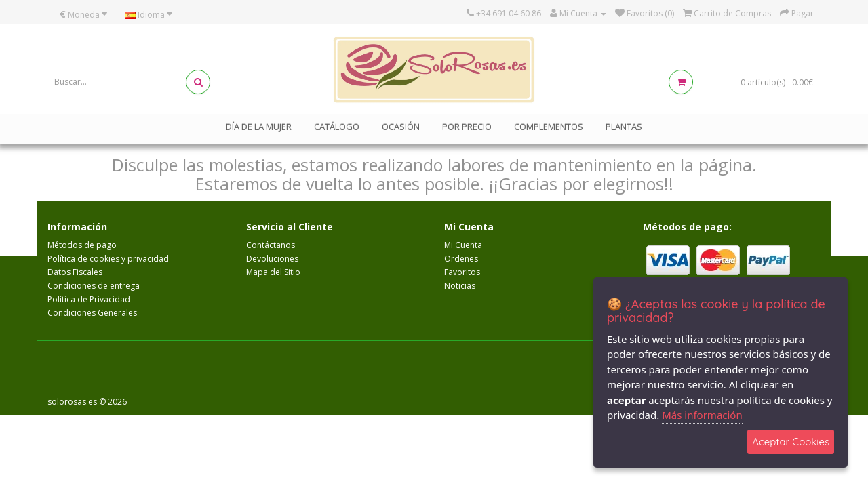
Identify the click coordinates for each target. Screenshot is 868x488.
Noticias (460, 286)
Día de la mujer (259, 127)
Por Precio (467, 127)
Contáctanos (271, 245)
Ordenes (461, 259)
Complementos (549, 127)
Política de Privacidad (89, 299)
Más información (702, 415)
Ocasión (401, 127)
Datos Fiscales (75, 272)
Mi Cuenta (463, 245)
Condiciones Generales (92, 313)
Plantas (624, 127)
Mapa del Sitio (273, 272)
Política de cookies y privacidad (108, 259)
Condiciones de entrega (94, 286)
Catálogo (337, 127)
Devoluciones (272, 259)
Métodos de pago (82, 245)
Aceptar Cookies (791, 442)
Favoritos (462, 272)
